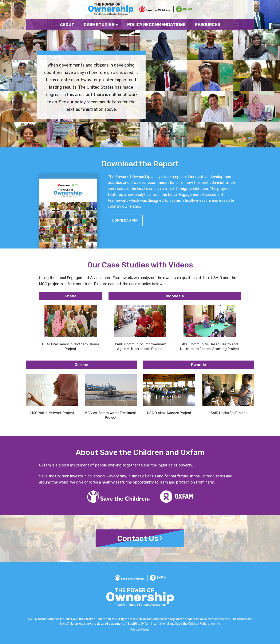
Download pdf (125, 220)
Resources (208, 25)
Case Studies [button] (101, 25)
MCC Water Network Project (52, 413)
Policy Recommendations (156, 25)
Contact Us (140, 538)
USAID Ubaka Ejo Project (228, 413)
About (67, 25)
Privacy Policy (140, 630)
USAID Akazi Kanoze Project (169, 413)
